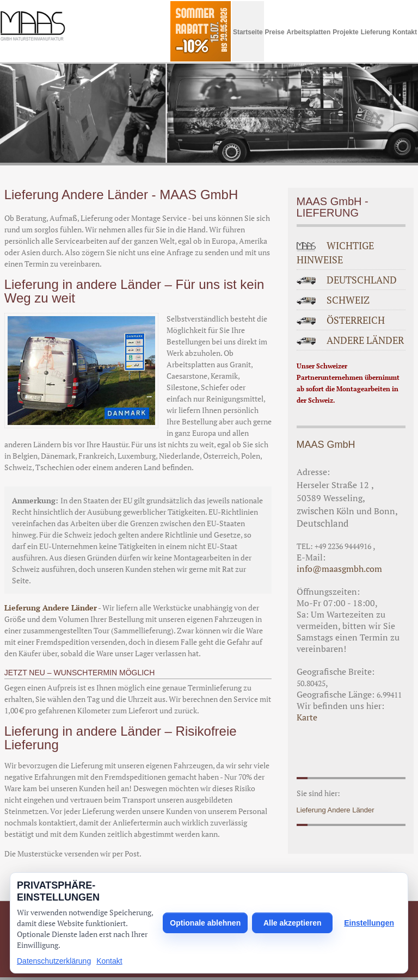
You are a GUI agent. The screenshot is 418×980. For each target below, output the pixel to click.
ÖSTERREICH (356, 320)
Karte (307, 717)
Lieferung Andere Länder (51, 608)
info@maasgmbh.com (339, 569)
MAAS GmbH (326, 445)
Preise (275, 32)
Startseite (248, 32)
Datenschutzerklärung (54, 961)
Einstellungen (369, 923)
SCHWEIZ (348, 300)
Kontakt (405, 32)
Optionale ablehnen (205, 923)
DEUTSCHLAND (362, 280)
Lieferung (376, 32)
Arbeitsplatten (309, 32)
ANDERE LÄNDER (365, 340)
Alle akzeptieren (293, 923)
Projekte (345, 32)
